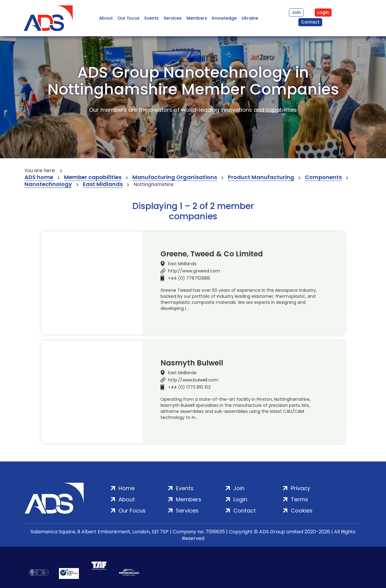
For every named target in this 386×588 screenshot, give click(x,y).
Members (197, 18)
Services (173, 18)
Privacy (300, 488)
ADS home (39, 177)
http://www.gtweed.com (194, 271)
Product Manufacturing (261, 177)
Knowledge (224, 18)
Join (296, 12)
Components (323, 177)
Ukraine (250, 18)
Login (323, 12)
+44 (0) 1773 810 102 (189, 387)
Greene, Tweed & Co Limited (212, 254)
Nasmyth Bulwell (192, 363)
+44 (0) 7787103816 (189, 278)
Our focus (129, 18)
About (106, 18)
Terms (299, 499)
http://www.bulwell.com (193, 380)
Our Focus (132, 511)
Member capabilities (93, 177)
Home (127, 488)
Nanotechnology (48, 184)
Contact (310, 22)
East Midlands (103, 184)
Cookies (302, 511)
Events (152, 18)
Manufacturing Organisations (175, 177)
